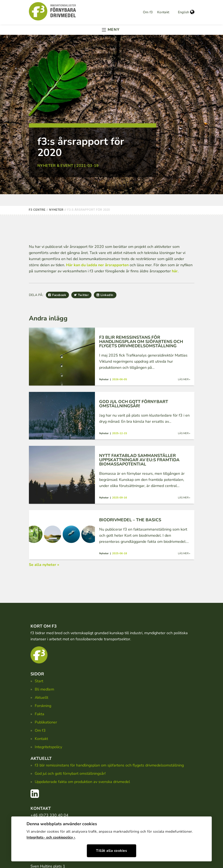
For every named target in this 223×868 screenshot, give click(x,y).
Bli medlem (44, 689)
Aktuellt (41, 697)
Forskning (43, 706)
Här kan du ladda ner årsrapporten (97, 265)
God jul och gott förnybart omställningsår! (70, 773)
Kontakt (163, 12)
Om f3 (148, 12)
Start (39, 681)
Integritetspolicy (48, 747)
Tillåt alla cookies (112, 849)
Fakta (40, 714)
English (186, 12)
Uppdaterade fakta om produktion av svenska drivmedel (82, 782)
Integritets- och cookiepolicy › (51, 835)
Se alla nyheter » (44, 565)
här (175, 271)
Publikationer (46, 722)
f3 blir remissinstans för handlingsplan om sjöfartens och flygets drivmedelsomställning (109, 765)
